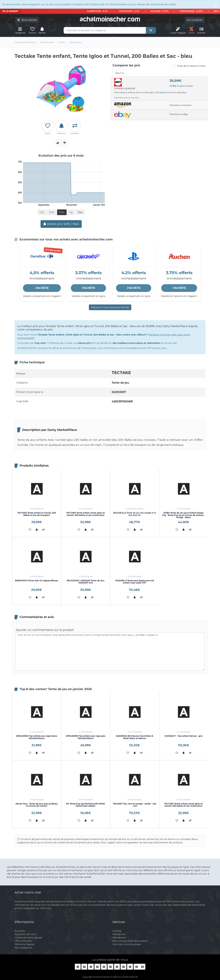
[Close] (215, 6)
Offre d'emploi (23, 941)
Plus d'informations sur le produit (126, 98)
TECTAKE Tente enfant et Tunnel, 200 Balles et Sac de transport (37, 514)
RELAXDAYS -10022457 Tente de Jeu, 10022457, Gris (86, 582)
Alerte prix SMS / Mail (61, 224)
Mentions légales (24, 944)
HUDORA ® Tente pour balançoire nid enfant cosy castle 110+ (135, 582)
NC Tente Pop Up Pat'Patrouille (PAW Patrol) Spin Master (86, 805)
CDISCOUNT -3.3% (131, 11)
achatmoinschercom (110, 19)
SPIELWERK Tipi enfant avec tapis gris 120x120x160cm (86, 737)
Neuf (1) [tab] (120, 73)
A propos (20, 931)
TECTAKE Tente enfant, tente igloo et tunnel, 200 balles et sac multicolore (86, 514)
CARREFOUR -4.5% (100, 11)
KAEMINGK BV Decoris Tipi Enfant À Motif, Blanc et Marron (135, 737)
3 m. (52, 212)
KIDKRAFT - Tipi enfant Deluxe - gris (184, 736)
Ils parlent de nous (25, 934)
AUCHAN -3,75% (162, 11)
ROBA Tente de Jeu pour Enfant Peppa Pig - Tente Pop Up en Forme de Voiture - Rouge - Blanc (184, 515)
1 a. (71, 212)
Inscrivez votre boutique (127, 944)
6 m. (62, 212)
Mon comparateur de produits (130, 941)
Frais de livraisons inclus (189, 66)
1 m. (42, 212)
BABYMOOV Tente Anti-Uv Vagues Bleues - (37, 582)
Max (80, 212)
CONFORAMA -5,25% (194, 11)
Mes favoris (119, 934)
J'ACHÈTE (42, 288)
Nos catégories (23, 948)
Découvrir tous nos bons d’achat (110, 307)
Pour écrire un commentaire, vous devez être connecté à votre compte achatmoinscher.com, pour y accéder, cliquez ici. (110, 651)
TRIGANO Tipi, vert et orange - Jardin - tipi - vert (135, 805)
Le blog (117, 931)
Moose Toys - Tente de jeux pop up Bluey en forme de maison (37, 805)
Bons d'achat (27, 20)
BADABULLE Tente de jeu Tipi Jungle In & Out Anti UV (135, 514)
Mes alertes (119, 938)
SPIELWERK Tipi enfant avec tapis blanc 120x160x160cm (37, 737)
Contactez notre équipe (28, 938)
